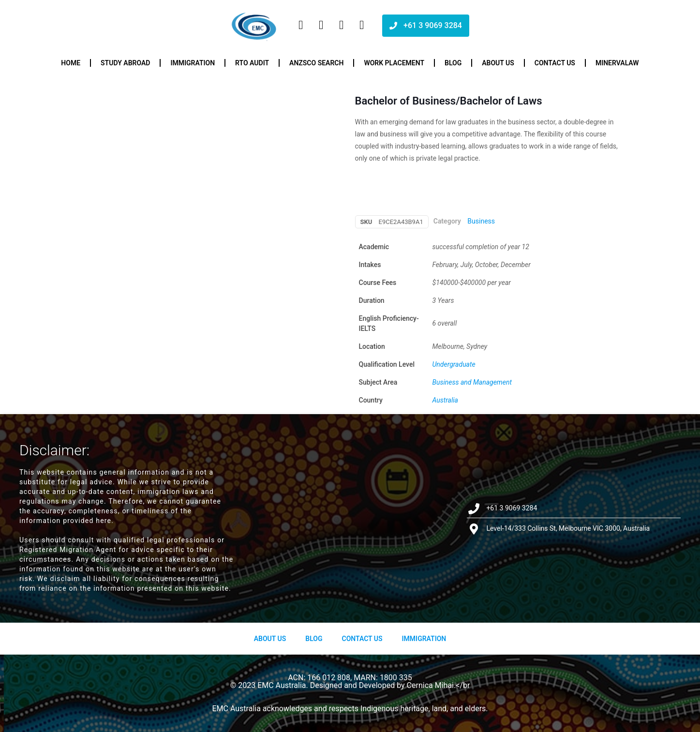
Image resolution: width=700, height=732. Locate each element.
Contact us (555, 63)
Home (71, 63)
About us (498, 63)
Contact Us (362, 639)
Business (481, 221)
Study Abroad (125, 63)
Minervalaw (617, 63)
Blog (453, 63)
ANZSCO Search (316, 63)
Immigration (193, 63)
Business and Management (472, 382)
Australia (445, 400)
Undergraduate (454, 364)
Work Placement (394, 63)
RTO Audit (252, 63)
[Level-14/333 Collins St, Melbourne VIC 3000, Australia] (350, 518)
